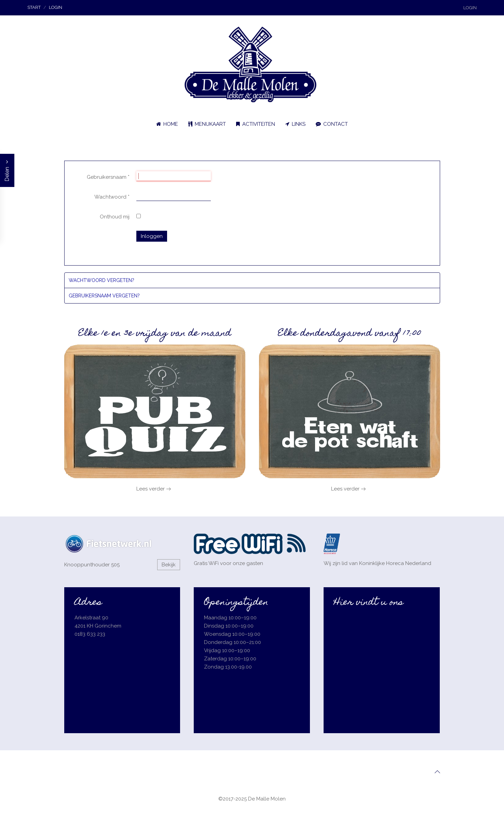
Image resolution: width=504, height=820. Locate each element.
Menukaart (207, 124)
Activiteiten (256, 124)
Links (295, 124)
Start (34, 7)
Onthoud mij (115, 217)
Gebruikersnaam (108, 177)
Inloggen (152, 236)
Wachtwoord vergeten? (101, 280)
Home (167, 124)
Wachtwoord (112, 197)
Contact (332, 124)
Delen (7, 170)
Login (470, 8)
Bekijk (169, 565)
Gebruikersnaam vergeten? (104, 296)
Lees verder (151, 489)
